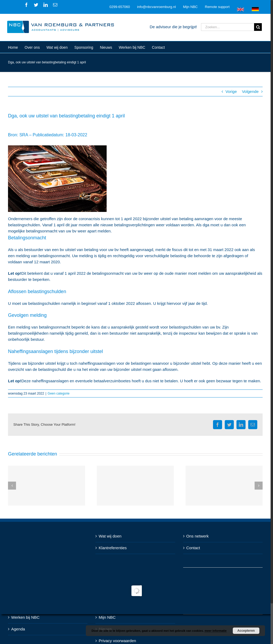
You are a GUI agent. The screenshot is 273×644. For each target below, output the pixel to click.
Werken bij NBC (25, 617)
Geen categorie (59, 393)
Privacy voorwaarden (117, 641)
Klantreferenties (113, 548)
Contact (193, 548)
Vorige (231, 91)
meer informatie (216, 631)
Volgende (250, 91)
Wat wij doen (110, 536)
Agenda (18, 629)
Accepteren (246, 631)
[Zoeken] (258, 27)
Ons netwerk (198, 536)
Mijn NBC (107, 617)
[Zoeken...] (228, 27)
